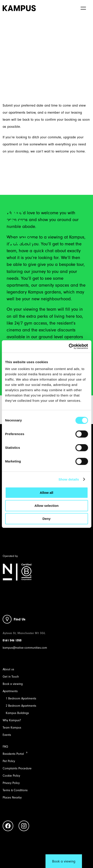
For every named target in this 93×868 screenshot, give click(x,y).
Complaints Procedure (17, 768)
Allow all (46, 493)
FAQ (5, 747)
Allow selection (46, 506)
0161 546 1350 (12, 640)
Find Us (20, 619)
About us (8, 669)
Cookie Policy (11, 776)
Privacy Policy (11, 783)
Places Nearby (12, 798)
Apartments (10, 691)
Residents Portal (13, 754)
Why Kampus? (12, 720)
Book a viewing (13, 684)
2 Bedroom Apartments (21, 706)
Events (7, 735)
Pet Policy (9, 761)
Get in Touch (11, 677)
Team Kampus (12, 728)
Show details (69, 479)
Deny (46, 519)
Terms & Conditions (15, 790)
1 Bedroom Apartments (21, 698)
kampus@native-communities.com (25, 648)
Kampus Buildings (17, 713)
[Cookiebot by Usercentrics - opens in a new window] (69, 346)
